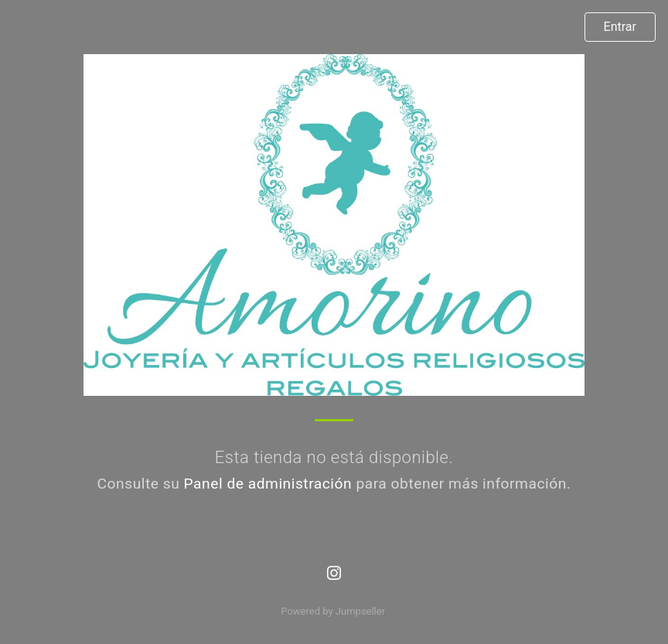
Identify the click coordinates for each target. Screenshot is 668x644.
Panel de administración (268, 484)
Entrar (620, 27)
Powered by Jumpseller (332, 611)
